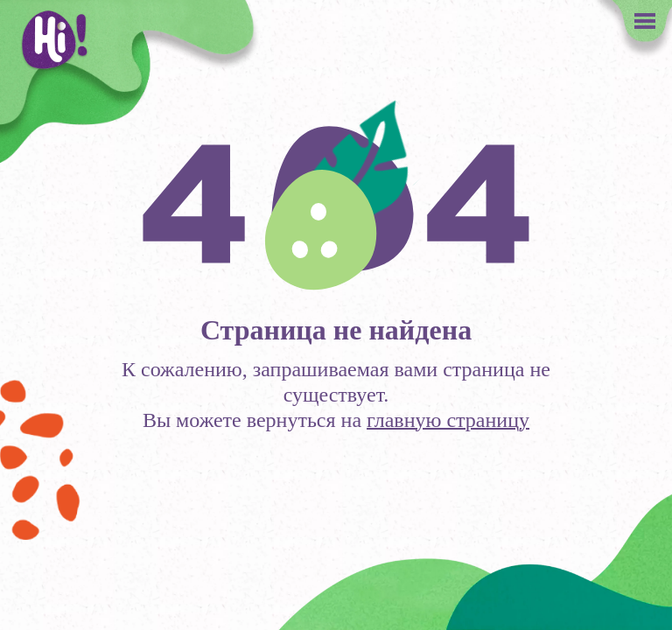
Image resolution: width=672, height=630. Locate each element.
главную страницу (448, 420)
